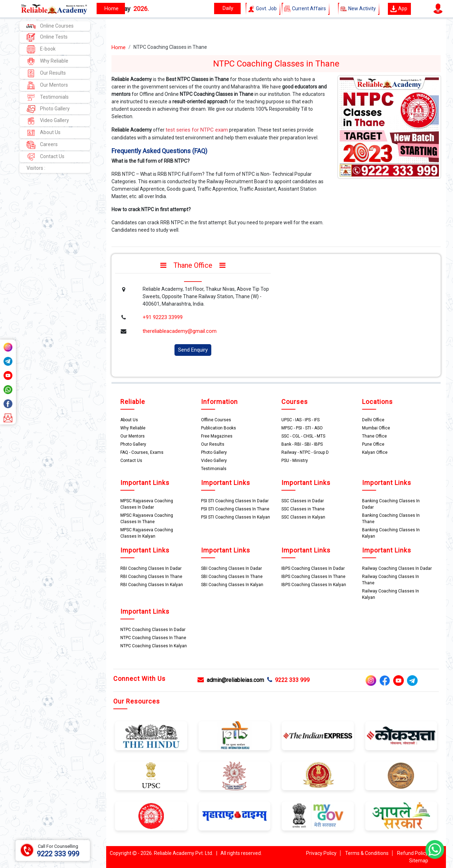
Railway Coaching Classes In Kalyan (391, 594)
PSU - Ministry (295, 461)
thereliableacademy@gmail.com (180, 331)
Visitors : (36, 168)
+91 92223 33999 (163, 317)
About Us (44, 133)
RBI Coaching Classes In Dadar (151, 568)
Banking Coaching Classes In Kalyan (391, 533)
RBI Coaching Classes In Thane (151, 577)
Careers (42, 145)
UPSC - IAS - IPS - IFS (300, 420)
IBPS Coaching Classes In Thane (313, 577)
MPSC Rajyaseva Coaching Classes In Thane (147, 519)
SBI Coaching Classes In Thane (232, 577)
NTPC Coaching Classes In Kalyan (154, 646)
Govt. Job (263, 9)
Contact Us (45, 157)
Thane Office (374, 436)
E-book (41, 49)
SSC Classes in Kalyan (303, 517)
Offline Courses (216, 420)
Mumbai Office (376, 428)
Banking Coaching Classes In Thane (391, 519)
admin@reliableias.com (231, 680)
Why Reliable (47, 61)
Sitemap (419, 861)
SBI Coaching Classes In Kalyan (232, 585)
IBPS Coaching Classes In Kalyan (314, 585)
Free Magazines (217, 436)
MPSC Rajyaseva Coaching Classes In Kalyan (147, 533)
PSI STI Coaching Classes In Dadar (235, 501)
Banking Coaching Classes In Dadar (391, 504)
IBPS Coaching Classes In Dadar (313, 568)
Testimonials (48, 97)
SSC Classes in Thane (303, 509)
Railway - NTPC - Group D (305, 452)
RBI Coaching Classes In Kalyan (152, 585)
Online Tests (47, 37)
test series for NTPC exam (197, 130)
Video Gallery (48, 121)
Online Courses (50, 26)
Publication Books (219, 428)
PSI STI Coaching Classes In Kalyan (236, 517)
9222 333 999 (288, 680)
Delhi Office (373, 420)
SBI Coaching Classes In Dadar (231, 568)
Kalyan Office (375, 452)
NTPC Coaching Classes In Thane (153, 638)
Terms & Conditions (367, 853)
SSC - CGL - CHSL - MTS (303, 436)
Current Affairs (306, 9)
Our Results (46, 73)
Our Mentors (47, 85)
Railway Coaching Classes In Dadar (397, 568)
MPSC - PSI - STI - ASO (302, 428)
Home (119, 47)
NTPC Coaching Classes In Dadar (153, 630)
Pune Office (373, 444)
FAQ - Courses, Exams (142, 452)
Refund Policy (412, 853)
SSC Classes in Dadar (303, 501)
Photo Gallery (48, 109)
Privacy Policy (321, 853)
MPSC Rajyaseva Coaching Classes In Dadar (147, 504)
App (399, 9)
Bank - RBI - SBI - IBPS (302, 444)
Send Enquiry (193, 350)
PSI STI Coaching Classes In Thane (235, 509)
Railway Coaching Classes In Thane (391, 580)
